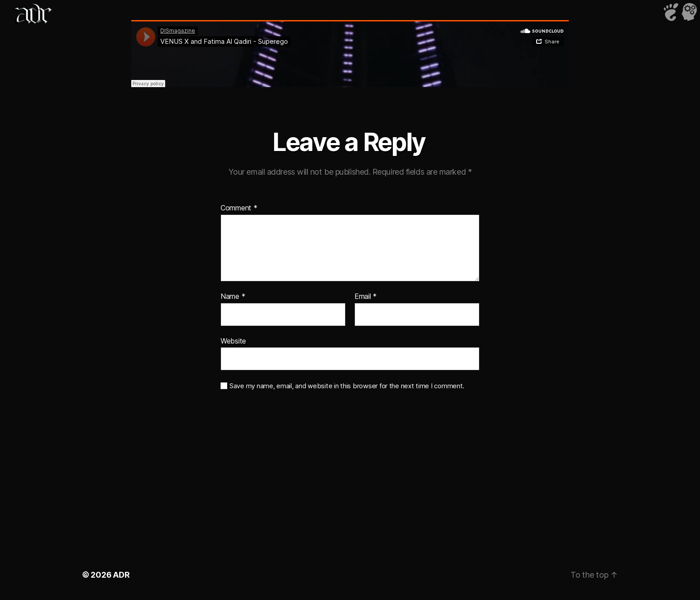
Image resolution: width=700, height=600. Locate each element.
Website (233, 341)
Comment (239, 208)
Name (233, 297)
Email (366, 297)
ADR (121, 575)
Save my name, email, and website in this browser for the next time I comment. (347, 386)
